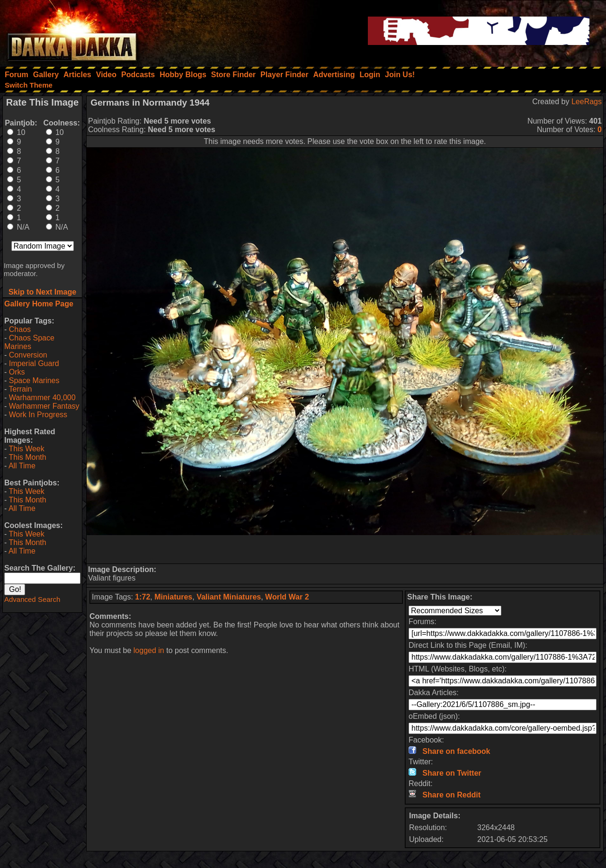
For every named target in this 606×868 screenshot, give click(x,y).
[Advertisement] (345, 549)
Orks (17, 372)
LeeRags (587, 102)
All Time (22, 466)
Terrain (20, 389)
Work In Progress (38, 415)
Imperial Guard (34, 363)
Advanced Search (32, 599)
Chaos (20, 329)
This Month (27, 457)
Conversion (28, 355)
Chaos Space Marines (29, 342)
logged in (149, 650)
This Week (26, 449)
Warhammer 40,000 (42, 398)
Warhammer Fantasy (44, 406)
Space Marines (34, 380)
